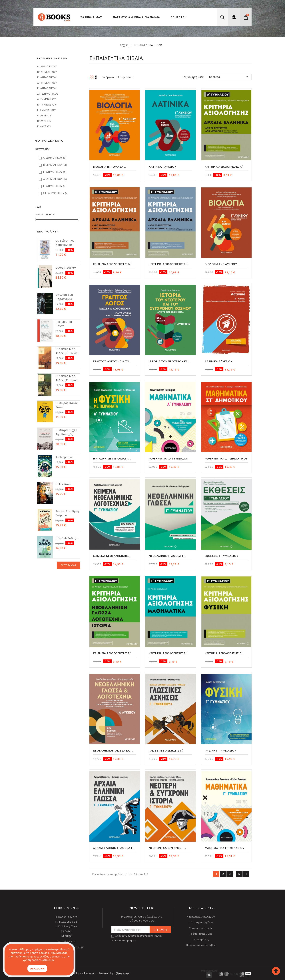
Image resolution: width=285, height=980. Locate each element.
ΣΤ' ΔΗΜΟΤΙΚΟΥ (48, 94)
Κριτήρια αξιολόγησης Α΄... (225, 167)
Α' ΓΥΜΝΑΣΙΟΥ (46, 99)
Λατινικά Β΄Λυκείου (219, 361)
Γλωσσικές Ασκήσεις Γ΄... (167, 750)
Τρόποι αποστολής (201, 928)
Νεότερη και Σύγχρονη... (167, 848)
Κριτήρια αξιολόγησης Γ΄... (168, 264)
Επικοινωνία (66, 908)
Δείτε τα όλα (69, 565)
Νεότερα (229, 77)
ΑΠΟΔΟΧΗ (37, 968)
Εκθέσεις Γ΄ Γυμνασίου (222, 556)
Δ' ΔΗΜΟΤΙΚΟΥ (47, 83)
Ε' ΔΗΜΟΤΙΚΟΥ (47, 88)
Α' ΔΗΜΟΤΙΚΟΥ (47, 66)
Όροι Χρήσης (201, 939)
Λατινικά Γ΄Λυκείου (162, 167)
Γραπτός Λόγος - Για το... (112, 361)
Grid (92, 77)
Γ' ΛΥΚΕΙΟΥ (44, 126)
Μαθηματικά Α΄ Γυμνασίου (169, 458)
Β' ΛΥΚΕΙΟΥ (44, 121)
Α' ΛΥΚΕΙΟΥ (44, 115)
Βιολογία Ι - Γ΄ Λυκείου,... (223, 264)
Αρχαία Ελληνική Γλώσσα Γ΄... (114, 848)
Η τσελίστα (63, 484)
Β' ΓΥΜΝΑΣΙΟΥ (47, 105)
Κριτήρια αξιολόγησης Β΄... (113, 264)
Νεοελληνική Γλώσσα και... (113, 750)
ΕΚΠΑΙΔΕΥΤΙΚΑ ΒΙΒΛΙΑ (52, 58)
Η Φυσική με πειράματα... (112, 458)
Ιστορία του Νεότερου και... (170, 361)
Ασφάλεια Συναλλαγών (201, 917)
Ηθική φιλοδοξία (67, 538)
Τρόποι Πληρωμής (201, 934)
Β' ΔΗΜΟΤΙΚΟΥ (47, 72)
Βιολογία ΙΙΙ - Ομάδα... (110, 167)
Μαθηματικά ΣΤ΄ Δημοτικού (226, 458)
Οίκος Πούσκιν (66, 268)
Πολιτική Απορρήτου (201, 922)
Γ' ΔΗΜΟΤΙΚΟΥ (47, 77)
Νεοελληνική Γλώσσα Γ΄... (167, 556)
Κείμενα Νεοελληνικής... (112, 556)
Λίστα (97, 78)
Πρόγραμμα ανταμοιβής (201, 945)
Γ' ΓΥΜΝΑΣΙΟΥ (46, 110)
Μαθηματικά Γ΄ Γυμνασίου (225, 848)
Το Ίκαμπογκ (64, 457)
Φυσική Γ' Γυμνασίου (220, 750)
